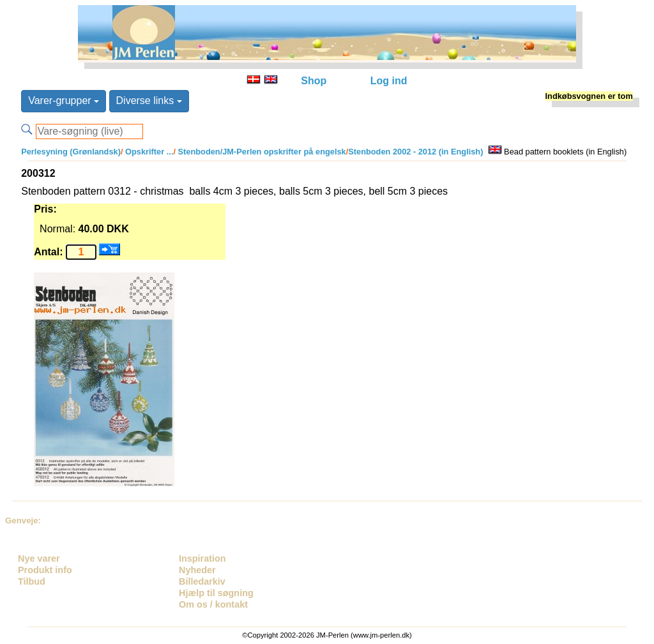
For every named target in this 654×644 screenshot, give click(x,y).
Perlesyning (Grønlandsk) (71, 152)
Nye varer (39, 558)
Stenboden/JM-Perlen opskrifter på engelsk (261, 152)
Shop (314, 81)
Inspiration (202, 558)
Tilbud (32, 581)
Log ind (389, 81)
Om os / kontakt (213, 604)
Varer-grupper (64, 101)
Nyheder (197, 570)
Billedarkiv (202, 581)
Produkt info (45, 570)
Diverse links (149, 101)
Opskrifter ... (148, 152)
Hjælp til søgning (216, 593)
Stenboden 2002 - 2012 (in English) (415, 152)
